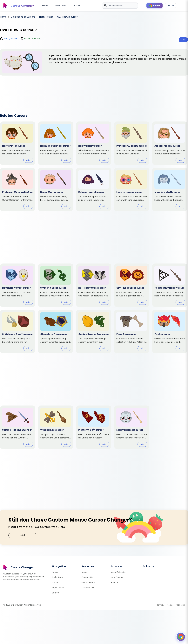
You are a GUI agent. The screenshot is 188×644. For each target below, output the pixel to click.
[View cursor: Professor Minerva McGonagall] (18, 189)
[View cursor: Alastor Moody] (170, 143)
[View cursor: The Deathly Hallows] (170, 285)
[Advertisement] (94, 91)
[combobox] (120, 6)
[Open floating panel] (181, 637)
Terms (170, 605)
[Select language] (170, 6)
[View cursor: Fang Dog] (132, 331)
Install (22, 535)
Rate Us (115, 582)
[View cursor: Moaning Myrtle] (170, 189)
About (84, 572)
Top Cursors (58, 588)
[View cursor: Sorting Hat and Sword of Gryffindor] (18, 427)
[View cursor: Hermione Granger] (56, 143)
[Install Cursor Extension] (154, 6)
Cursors (76, 6)
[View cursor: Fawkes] (170, 331)
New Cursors (117, 577)
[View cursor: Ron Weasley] (94, 143)
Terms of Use (88, 588)
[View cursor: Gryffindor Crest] (132, 285)
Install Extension (119, 572)
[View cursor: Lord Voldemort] (132, 427)
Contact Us (87, 577)
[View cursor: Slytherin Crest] (56, 285)
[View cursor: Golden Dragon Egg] (94, 331)
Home (45, 6)
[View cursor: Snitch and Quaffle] (18, 331)
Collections (60, 6)
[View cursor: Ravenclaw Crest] (18, 285)
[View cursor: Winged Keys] (56, 427)
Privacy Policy (88, 582)
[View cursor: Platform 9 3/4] (94, 427)
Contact (181, 605)
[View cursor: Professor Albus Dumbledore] (132, 143)
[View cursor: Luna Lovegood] (132, 189)
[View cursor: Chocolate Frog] (56, 331)
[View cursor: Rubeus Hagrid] (94, 189)
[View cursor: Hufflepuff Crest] (94, 285)
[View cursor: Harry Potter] (18, 143)
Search (55, 593)
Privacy (161, 605)
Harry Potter (11, 39)
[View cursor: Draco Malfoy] (56, 189)
